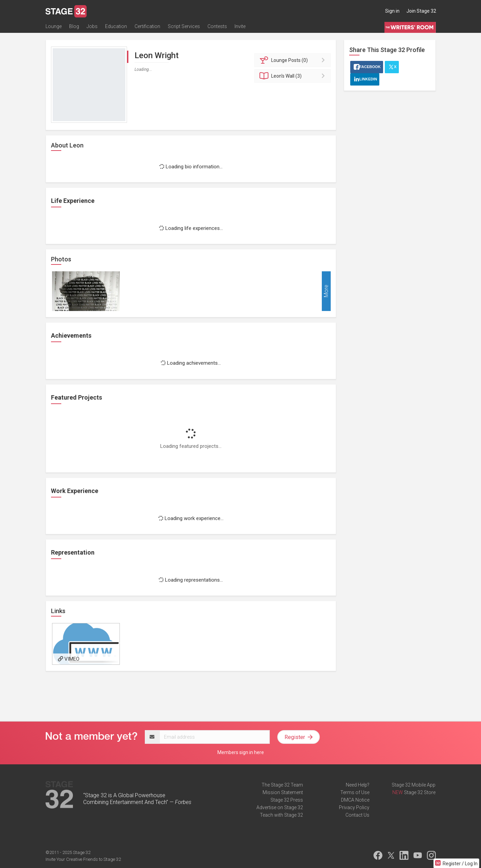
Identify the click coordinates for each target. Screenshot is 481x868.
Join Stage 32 (421, 11)
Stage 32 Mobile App (414, 785)
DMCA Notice (355, 800)
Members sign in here (241, 752)
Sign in (392, 11)
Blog (74, 26)
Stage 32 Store (420, 792)
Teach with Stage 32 (281, 815)
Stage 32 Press (287, 800)
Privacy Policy (354, 807)
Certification (147, 26)
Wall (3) (294, 76)
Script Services (184, 26)
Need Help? (358, 785)
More (326, 291)
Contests (217, 26)
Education (116, 26)
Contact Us (357, 815)
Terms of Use (355, 792)
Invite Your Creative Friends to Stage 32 (83, 859)
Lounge (54, 26)
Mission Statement (283, 792)
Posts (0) (294, 60)
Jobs (92, 26)
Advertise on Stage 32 (280, 807)
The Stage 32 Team (282, 785)
